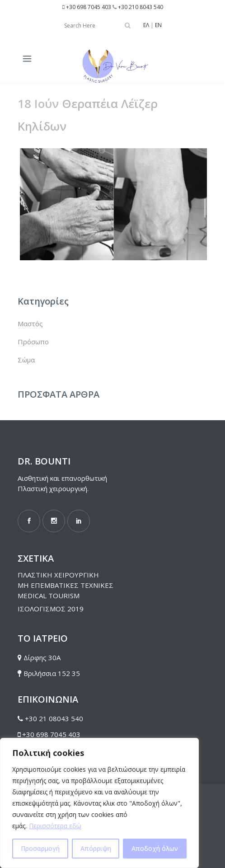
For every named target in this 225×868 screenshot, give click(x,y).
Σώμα (26, 360)
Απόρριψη (96, 848)
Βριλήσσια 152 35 (52, 673)
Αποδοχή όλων (155, 848)
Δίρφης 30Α (42, 657)
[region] (99, 803)
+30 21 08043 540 (54, 718)
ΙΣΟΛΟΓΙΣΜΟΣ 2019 (51, 609)
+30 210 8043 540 (141, 7)
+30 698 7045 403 (89, 7)
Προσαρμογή (40, 848)
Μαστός (30, 324)
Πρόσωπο (33, 342)
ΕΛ (146, 25)
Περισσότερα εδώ (55, 826)
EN (158, 25)
